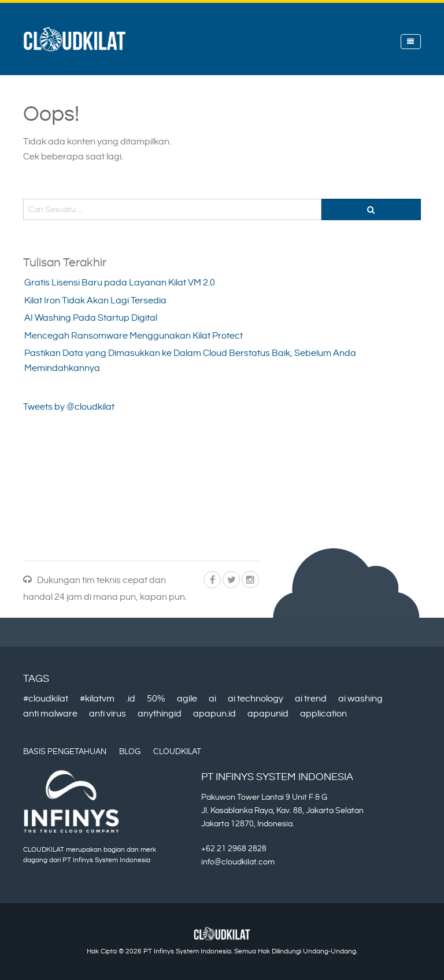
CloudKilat (177, 751)
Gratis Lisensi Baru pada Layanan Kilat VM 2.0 (120, 283)
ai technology (256, 699)
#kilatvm (97, 699)
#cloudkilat (46, 699)
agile (187, 699)
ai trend (311, 699)
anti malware (50, 714)
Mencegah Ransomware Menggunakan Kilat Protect (134, 336)
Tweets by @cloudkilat (69, 407)
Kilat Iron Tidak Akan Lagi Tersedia (95, 301)
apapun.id (214, 714)
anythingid (160, 714)
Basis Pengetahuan (65, 751)
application (323, 714)
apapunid (268, 714)
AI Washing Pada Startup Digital (91, 318)
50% (156, 699)
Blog (130, 751)
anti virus (108, 714)
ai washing (360, 699)
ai (212, 699)
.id (131, 699)
